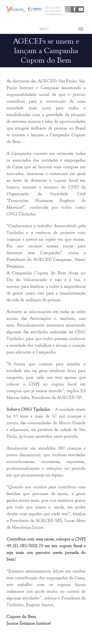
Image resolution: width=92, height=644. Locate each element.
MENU (44, 29)
